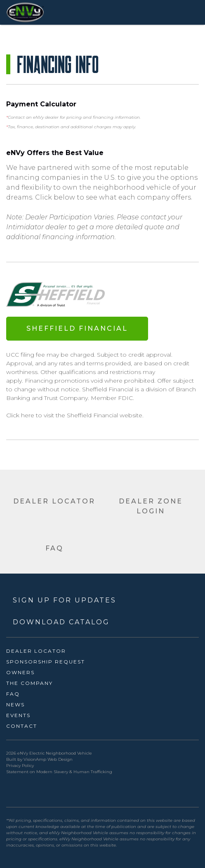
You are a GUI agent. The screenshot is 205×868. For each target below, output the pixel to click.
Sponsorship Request (46, 662)
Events (18, 715)
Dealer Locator (36, 651)
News (15, 705)
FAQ (13, 694)
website (131, 415)
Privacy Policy (20, 766)
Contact (22, 726)
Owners (20, 672)
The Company (29, 683)
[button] (54, 498)
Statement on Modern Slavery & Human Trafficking (59, 772)
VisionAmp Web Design (48, 759)
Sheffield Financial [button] (77, 328)
